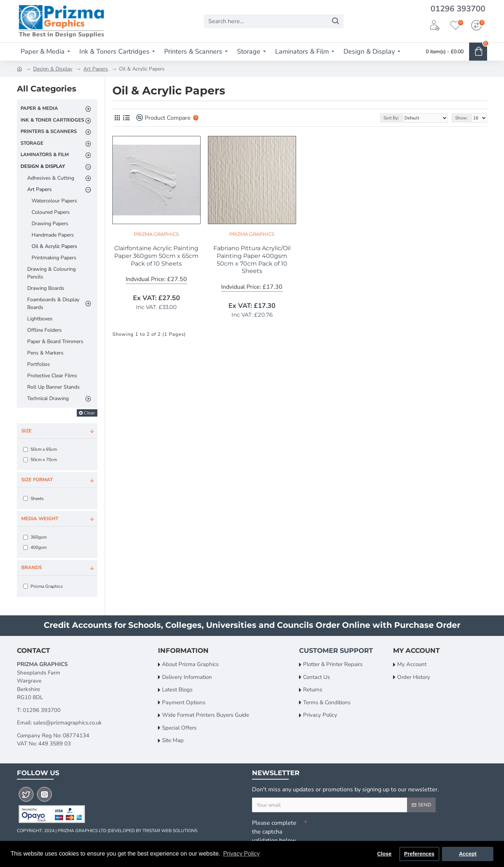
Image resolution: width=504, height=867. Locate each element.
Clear (89, 413)
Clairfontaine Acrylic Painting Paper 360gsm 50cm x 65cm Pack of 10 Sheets (156, 256)
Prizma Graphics (156, 234)
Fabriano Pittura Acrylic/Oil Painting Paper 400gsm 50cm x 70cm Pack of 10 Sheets (252, 260)
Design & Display (53, 69)
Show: (461, 118)
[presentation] (359, 829)
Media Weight (40, 519)
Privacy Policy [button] (241, 854)
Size (26, 431)
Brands (32, 568)
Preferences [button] (419, 854)
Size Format (37, 480)
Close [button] (384, 854)
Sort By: (391, 118)
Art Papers (96, 69)
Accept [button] (468, 854)
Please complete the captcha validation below (274, 832)
